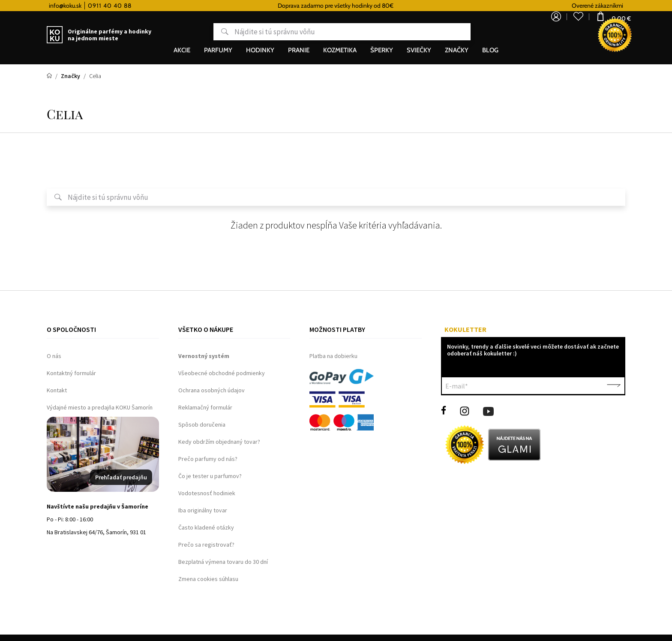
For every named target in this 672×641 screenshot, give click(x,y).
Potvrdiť (614, 386)
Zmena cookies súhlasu (208, 579)
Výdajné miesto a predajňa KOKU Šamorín (100, 407)
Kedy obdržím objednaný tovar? (219, 442)
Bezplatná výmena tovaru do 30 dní (223, 562)
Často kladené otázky (206, 527)
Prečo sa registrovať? (206, 545)
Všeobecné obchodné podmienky (222, 373)
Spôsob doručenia (202, 424)
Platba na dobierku (333, 356)
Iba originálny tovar (203, 510)
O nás (54, 356)
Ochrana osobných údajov (211, 390)
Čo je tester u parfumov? (210, 476)
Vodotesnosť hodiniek (207, 493)
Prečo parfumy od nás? (208, 459)
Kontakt (57, 390)
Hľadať (192, 32)
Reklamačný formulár (205, 407)
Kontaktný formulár (71, 373)
